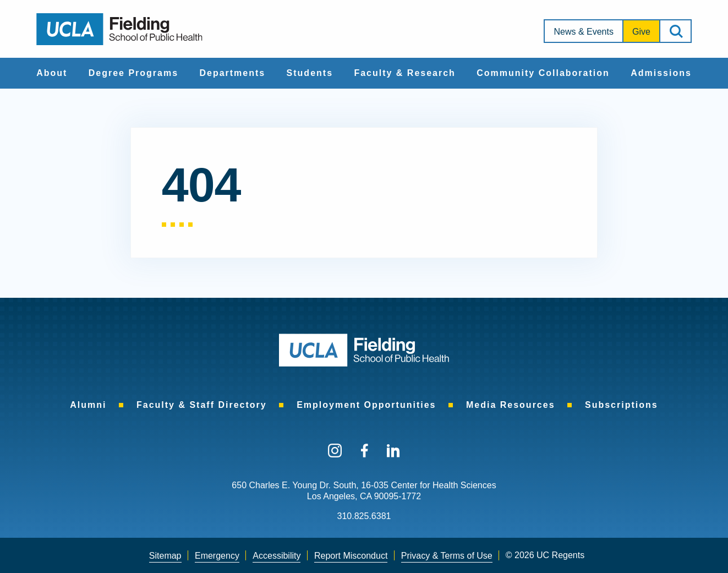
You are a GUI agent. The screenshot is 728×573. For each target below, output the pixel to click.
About (52, 73)
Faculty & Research (405, 73)
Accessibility (277, 556)
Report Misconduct (351, 556)
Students (310, 73)
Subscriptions (622, 405)
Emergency (217, 556)
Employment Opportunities (366, 405)
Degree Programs (133, 73)
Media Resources (511, 405)
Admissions (661, 73)
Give (641, 32)
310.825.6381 (364, 516)
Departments (232, 73)
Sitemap (165, 556)
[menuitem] (52, 73)
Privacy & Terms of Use (447, 556)
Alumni (88, 405)
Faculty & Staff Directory (202, 405)
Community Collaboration (543, 73)
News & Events (583, 32)
